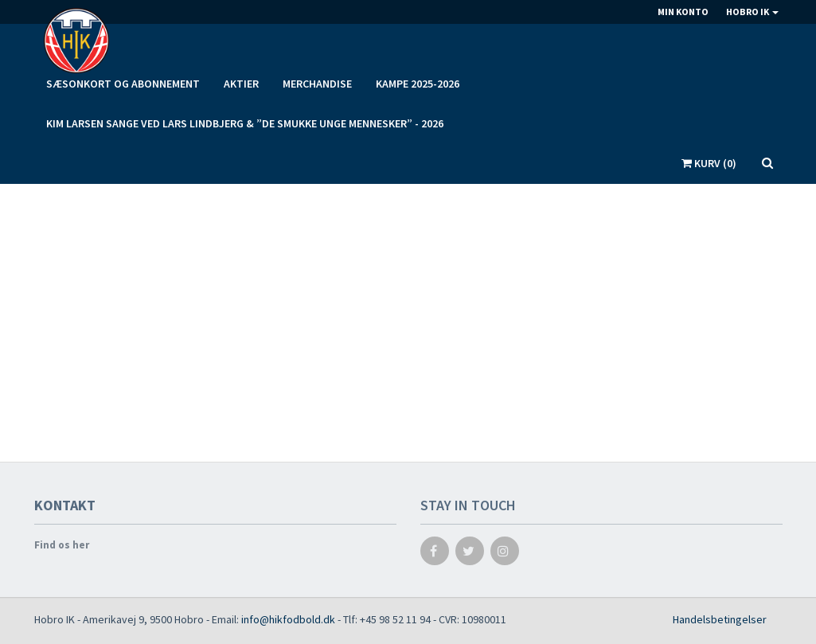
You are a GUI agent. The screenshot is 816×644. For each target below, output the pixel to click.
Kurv (709, 163)
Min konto (683, 12)
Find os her (62, 545)
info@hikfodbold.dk (288, 619)
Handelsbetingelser (720, 619)
